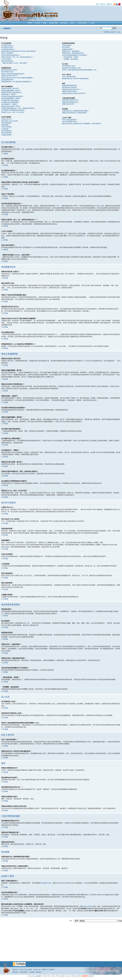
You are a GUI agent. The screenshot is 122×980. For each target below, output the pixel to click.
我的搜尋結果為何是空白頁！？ (72, 89)
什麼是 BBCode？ (7, 119)
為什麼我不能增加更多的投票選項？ (13, 96)
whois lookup (88, 906)
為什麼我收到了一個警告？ (10, 104)
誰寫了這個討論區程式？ (70, 120)
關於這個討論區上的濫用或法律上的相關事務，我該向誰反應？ (82, 124)
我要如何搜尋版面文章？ (70, 85)
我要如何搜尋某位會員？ (70, 91)
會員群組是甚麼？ (68, 49)
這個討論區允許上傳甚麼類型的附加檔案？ (76, 111)
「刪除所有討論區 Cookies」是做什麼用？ (15, 63)
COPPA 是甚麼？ (7, 59)
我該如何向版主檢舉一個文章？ (11, 106)
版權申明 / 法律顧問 (48, 969)
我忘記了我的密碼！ (8, 53)
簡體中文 (110, 4)
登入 (119, 32)
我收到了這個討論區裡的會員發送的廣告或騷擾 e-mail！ (80, 70)
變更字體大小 (119, 29)
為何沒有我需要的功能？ (70, 121)
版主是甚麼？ (66, 47)
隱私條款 (15, 972)
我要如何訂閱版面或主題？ (71, 102)
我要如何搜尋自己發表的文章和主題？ (74, 93)
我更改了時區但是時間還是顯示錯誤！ (13, 74)
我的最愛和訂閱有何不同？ (71, 100)
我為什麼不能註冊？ (8, 61)
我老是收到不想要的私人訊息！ (72, 68)
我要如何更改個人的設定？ (10, 70)
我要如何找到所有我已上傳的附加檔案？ (75, 113)
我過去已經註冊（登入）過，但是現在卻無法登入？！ (18, 57)
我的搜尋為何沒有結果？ (70, 87)
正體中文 (103, 4)
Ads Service (37, 969)
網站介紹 (15, 969)
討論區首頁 (7, 28)
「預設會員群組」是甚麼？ (71, 57)
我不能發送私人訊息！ (69, 66)
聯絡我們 (39, 972)
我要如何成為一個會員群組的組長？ (73, 53)
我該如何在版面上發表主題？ (10, 88)
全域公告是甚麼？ (7, 127)
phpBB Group (46, 883)
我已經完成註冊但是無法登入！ (11, 55)
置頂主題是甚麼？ (7, 131)
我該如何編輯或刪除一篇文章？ (11, 90)
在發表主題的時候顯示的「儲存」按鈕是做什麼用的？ (18, 108)
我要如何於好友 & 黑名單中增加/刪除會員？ (76, 79)
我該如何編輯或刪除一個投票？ (11, 98)
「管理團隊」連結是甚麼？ (71, 59)
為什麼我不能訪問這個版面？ (10, 100)
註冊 (114, 32)
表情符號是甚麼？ (7, 123)
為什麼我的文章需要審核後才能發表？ (13, 110)
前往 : (71, 920)
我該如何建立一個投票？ (9, 94)
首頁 (97, 4)
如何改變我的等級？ (8, 80)
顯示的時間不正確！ (8, 72)
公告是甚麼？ (6, 129)
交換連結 (32, 972)
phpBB (39, 976)
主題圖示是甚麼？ (7, 135)
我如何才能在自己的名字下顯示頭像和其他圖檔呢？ (18, 78)
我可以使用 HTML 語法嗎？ (10, 121)
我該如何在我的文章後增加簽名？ (12, 92)
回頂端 (6, 154)
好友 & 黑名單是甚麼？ (69, 77)
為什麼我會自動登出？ (8, 49)
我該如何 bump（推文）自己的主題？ (13, 112)
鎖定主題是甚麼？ (7, 133)
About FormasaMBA (26, 969)
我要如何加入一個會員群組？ (71, 51)
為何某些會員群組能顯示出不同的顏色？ (75, 55)
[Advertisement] (56, 943)
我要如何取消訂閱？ (69, 104)
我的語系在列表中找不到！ (10, 76)
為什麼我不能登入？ (8, 45)
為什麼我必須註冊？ (8, 47)
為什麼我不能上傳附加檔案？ (10, 102)
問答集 (107, 32)
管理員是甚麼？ (67, 45)
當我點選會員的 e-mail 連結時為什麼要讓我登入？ (17, 82)
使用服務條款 (24, 972)
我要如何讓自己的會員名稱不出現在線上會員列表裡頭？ (19, 51)
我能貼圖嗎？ (6, 125)
